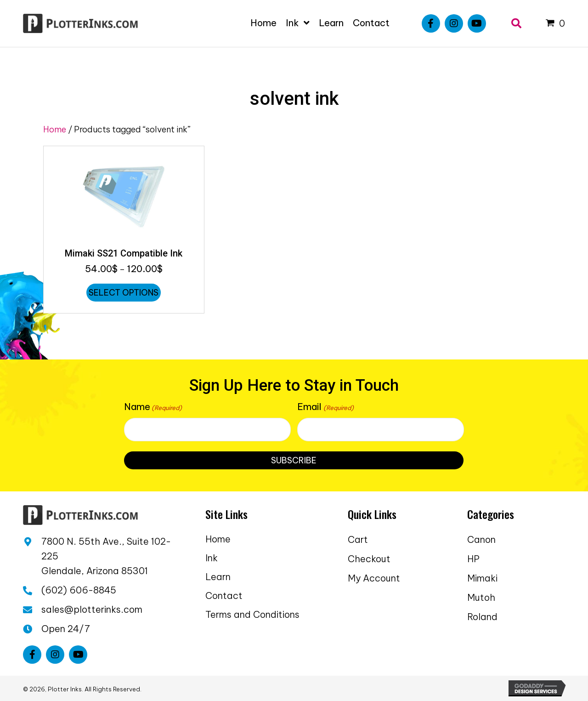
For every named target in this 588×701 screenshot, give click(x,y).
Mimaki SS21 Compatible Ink (124, 253)
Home (55, 129)
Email (325, 407)
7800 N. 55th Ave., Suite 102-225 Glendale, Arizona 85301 (106, 556)
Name (153, 407)
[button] (431, 23)
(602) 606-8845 (79, 590)
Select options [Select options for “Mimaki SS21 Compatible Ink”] (124, 293)
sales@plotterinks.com (92, 609)
